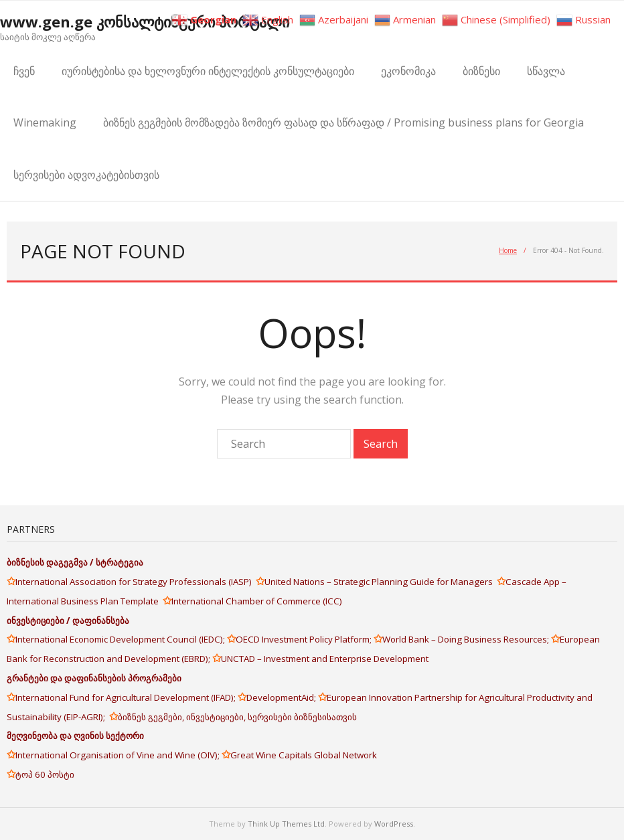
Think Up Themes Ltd (286, 824)
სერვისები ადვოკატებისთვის (86, 175)
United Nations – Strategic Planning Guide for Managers (381, 582)
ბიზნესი (481, 71)
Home (508, 250)
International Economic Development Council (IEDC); (121, 639)
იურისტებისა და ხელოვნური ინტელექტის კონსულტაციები (208, 71)
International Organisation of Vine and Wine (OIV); (119, 755)
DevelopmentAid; (282, 697)
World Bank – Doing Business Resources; (467, 639)
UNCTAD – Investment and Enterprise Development (325, 659)
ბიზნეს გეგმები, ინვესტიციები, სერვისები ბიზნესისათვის (237, 717)
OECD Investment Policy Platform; (305, 639)
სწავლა (546, 71)
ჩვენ (24, 71)
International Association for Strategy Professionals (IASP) (136, 582)
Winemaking (45, 122)
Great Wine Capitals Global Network (304, 755)
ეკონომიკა (408, 71)
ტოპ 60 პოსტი (45, 774)
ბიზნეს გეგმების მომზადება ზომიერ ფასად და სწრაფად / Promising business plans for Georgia (343, 122)
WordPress (394, 824)
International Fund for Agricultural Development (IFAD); (127, 697)
